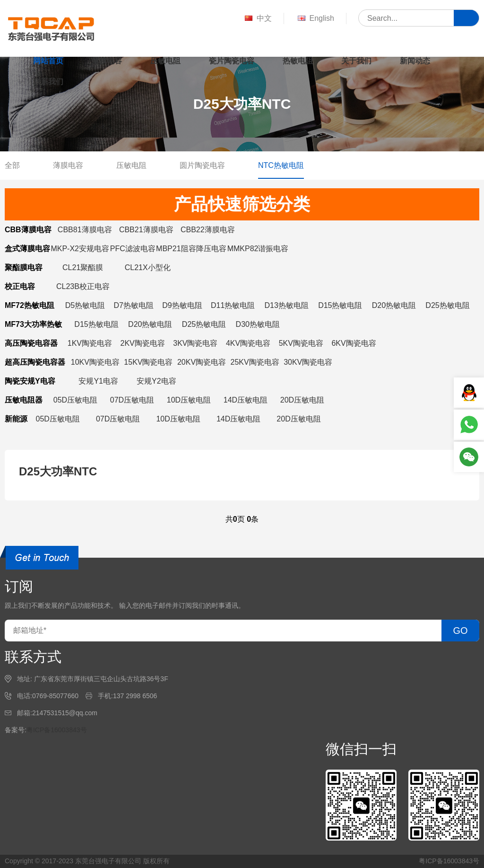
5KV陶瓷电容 (301, 343)
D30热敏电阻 (258, 324)
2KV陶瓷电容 (143, 343)
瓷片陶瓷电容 (232, 61)
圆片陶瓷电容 (202, 165)
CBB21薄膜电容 (146, 230)
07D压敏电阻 (132, 400)
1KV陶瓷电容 (90, 343)
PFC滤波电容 (133, 249)
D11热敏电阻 (233, 305)
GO (460, 631)
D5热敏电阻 (85, 305)
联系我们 (48, 82)
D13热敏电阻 (287, 305)
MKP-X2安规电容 (80, 249)
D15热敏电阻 (340, 305)
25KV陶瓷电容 (255, 362)
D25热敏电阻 (447, 305)
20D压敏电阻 (302, 400)
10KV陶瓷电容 (95, 362)
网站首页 (48, 61)
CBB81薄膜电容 (85, 230)
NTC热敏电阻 (281, 165)
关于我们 (356, 61)
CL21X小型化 (148, 267)
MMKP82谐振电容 (258, 249)
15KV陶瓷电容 (148, 362)
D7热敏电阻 (133, 305)
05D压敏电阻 (75, 400)
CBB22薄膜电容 (208, 230)
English (315, 19)
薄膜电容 (107, 61)
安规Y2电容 (156, 381)
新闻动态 (415, 61)
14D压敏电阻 (246, 400)
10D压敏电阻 (189, 400)
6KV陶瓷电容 (354, 343)
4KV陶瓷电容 (248, 343)
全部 (12, 165)
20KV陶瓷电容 (202, 362)
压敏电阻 (165, 61)
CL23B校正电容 (83, 286)
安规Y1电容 (98, 381)
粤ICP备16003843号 (57, 730)
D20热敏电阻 (394, 305)
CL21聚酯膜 (83, 267)
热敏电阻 (298, 61)
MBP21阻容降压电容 (191, 249)
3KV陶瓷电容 (195, 343)
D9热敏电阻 (182, 305)
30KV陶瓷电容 (308, 362)
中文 (257, 19)
